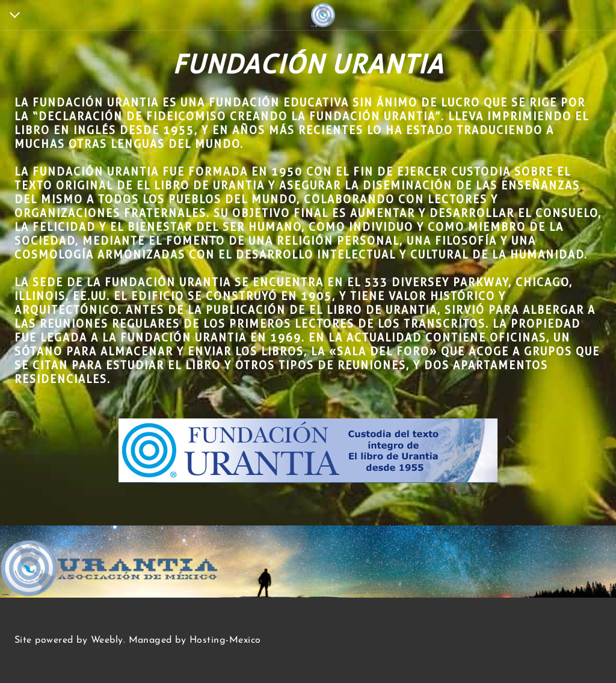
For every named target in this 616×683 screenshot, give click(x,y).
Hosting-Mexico (225, 640)
